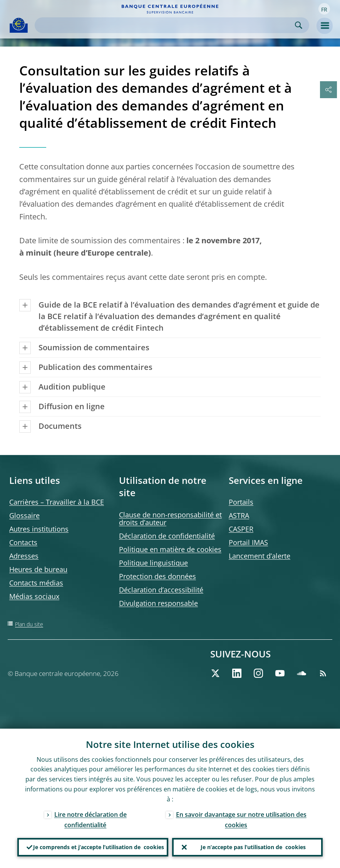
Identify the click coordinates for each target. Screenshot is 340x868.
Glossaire (24, 515)
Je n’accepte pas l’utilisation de (253, 847)
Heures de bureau (38, 569)
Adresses (24, 556)
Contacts (23, 542)
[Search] (166, 25)
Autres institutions (39, 529)
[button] (324, 9)
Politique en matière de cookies (170, 549)
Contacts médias (36, 583)
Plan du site (29, 624)
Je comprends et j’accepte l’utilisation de (99, 847)
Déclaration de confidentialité (167, 536)
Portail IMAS (248, 542)
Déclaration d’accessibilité (161, 590)
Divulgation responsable (158, 603)
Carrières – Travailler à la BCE (57, 502)
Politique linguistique (153, 563)
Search (299, 25)
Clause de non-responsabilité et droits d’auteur (170, 518)
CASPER (241, 529)
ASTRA (239, 515)
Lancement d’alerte (260, 556)
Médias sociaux (34, 596)
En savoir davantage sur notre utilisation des (241, 820)
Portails (241, 502)
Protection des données (157, 576)
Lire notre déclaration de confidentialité (90, 820)
